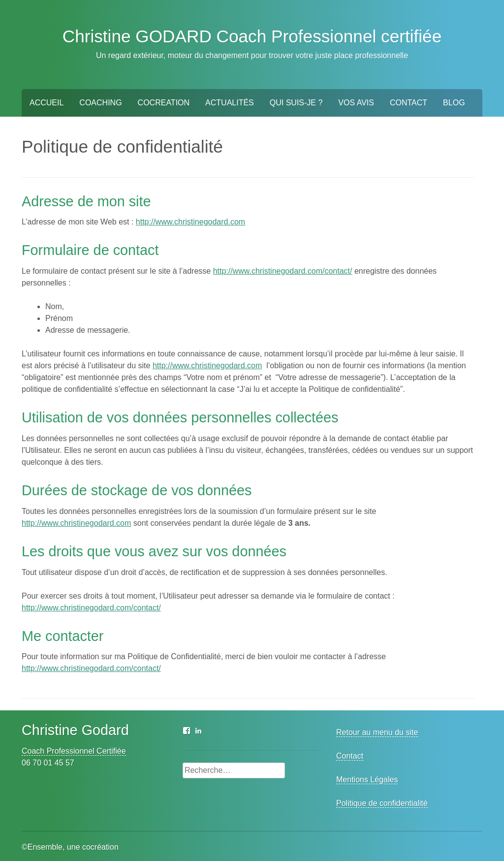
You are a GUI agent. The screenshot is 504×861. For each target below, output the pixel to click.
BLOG (454, 103)
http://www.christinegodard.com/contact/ (283, 271)
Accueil (47, 103)
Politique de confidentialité (382, 803)
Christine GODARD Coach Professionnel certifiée (252, 36)
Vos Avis (356, 103)
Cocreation (164, 103)
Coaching (100, 103)
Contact (409, 103)
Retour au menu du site (377, 732)
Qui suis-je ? (296, 103)
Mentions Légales (367, 780)
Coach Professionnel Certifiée (74, 751)
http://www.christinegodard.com (190, 222)
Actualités (230, 103)
